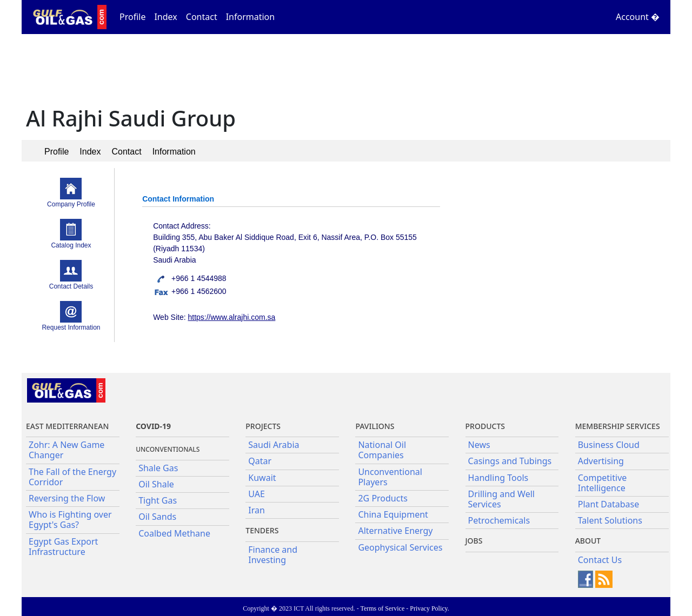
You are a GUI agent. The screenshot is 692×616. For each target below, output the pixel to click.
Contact (202, 17)
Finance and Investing (273, 555)
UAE (257, 494)
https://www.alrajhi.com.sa (231, 317)
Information (251, 17)
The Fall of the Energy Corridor (72, 477)
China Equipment (393, 514)
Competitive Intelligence (603, 483)
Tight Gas (158, 500)
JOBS (474, 541)
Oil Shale (156, 484)
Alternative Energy (395, 531)
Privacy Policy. (430, 608)
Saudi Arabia (274, 445)
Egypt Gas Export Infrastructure (63, 547)
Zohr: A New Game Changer (66, 450)
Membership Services (618, 426)
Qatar (260, 461)
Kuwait (262, 478)
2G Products (382, 498)
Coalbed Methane (174, 533)
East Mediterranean (67, 426)
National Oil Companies (382, 450)
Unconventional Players (390, 477)
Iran (257, 510)
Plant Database (609, 504)
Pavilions (375, 426)
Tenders (262, 530)
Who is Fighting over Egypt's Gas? (70, 520)
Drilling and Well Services (501, 499)
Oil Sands (157, 517)
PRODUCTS (485, 426)
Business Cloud (609, 445)
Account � (638, 17)
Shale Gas (158, 468)
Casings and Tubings (510, 461)
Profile (132, 17)
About (588, 541)
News (479, 445)
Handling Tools (498, 478)
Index (165, 17)
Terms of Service (382, 608)
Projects (263, 426)
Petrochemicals (499, 520)
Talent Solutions (610, 520)
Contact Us (600, 560)
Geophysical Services (400, 547)
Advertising (601, 461)
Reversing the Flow (67, 498)
